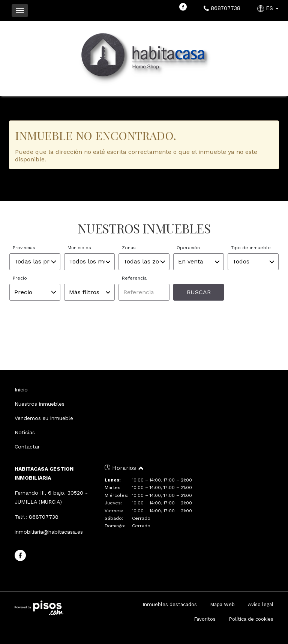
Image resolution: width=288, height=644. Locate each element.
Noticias (25, 432)
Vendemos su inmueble (44, 418)
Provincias (24, 248)
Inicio (21, 390)
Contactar (27, 447)
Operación (188, 248)
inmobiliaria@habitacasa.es (49, 532)
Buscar (199, 292)
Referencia (134, 278)
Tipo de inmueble (251, 248)
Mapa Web (222, 604)
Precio (20, 278)
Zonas (129, 248)
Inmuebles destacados (170, 604)
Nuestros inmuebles (40, 404)
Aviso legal (261, 604)
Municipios (79, 248)
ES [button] (269, 8)
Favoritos (205, 619)
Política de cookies (251, 619)
